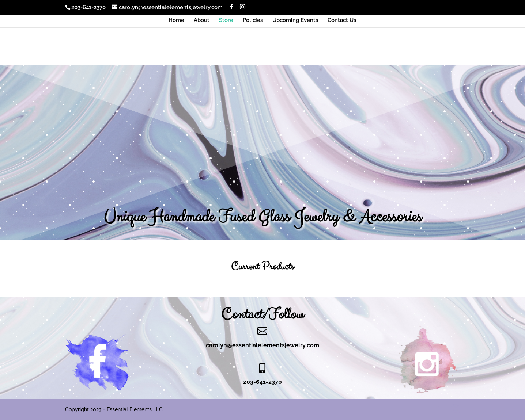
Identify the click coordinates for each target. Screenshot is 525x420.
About (202, 20)
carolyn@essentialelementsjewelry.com (262, 345)
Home (176, 20)
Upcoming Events (295, 20)
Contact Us (342, 20)
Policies (253, 20)
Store (226, 20)
